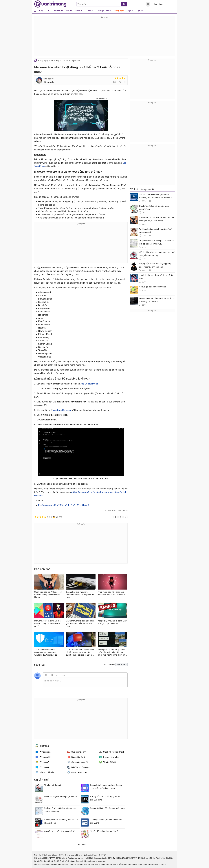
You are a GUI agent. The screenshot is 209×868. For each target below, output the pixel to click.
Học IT (130, 11)
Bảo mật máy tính (77, 757)
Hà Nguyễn (49, 82)
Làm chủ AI (58, 11)
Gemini (90, 11)
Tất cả (40, 11)
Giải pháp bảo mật (78, 762)
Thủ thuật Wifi (107, 762)
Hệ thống (55, 61)
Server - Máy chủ (109, 757)
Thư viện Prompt (104, 11)
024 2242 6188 (54, 861)
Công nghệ (119, 11)
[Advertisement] (104, 38)
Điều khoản (46, 855)
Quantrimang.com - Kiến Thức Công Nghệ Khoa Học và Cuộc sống (50, 4)
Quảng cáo (88, 855)
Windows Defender (62, 410)
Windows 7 (42, 762)
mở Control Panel (89, 384)
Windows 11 (43, 752)
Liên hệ (80, 855)
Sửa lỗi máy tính (77, 752)
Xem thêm (81, 844)
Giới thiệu (38, 855)
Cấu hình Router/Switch (112, 752)
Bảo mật (55, 855)
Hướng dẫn (63, 855)
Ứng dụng (72, 855)
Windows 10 (43, 757)
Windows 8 (42, 767)
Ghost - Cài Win (45, 772)
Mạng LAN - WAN (77, 772)
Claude (69, 11)
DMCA (104, 855)
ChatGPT (80, 11)
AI (49, 11)
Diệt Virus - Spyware (71, 61)
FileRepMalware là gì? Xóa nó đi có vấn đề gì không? (64, 505)
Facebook (97, 855)
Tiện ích (140, 11)
